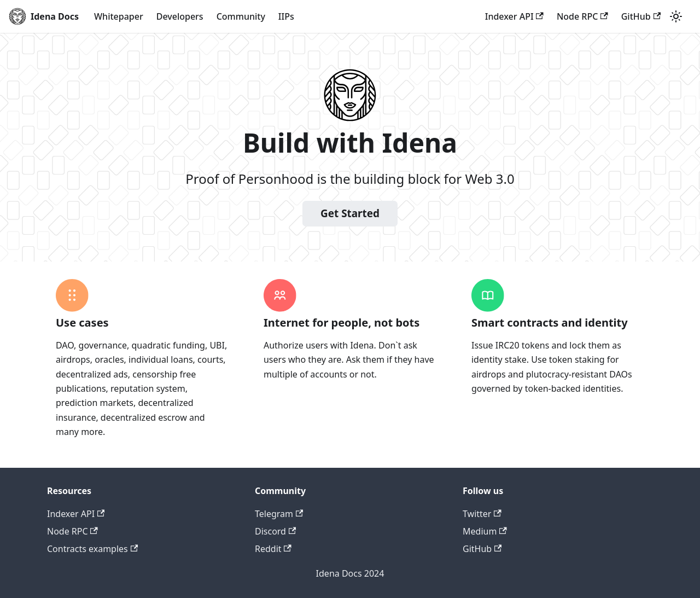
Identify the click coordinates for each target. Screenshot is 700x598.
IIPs (286, 16)
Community (241, 16)
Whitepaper (119, 16)
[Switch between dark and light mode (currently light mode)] (676, 16)
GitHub (641, 16)
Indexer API (514, 16)
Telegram (279, 514)
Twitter (482, 514)
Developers (180, 16)
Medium (485, 531)
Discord (275, 531)
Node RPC (582, 16)
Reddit (273, 549)
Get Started (350, 213)
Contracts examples (92, 549)
